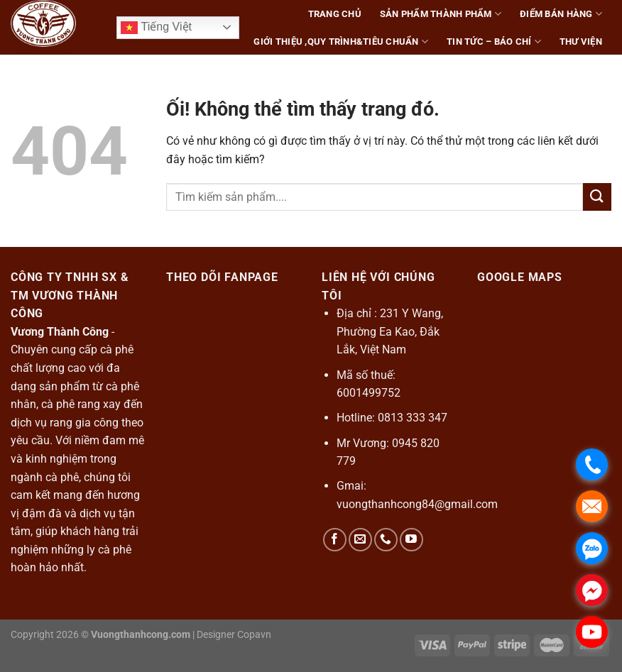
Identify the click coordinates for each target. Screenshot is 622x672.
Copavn (254, 635)
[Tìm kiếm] (606, 69)
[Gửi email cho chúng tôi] (360, 540)
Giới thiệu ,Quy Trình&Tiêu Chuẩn (341, 42)
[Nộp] (597, 197)
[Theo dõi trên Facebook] (335, 540)
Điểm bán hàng (561, 14)
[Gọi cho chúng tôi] (386, 540)
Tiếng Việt (156, 28)
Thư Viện (581, 42)
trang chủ (335, 14)
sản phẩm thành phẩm (441, 14)
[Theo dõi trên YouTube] (411, 540)
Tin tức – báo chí (494, 42)
